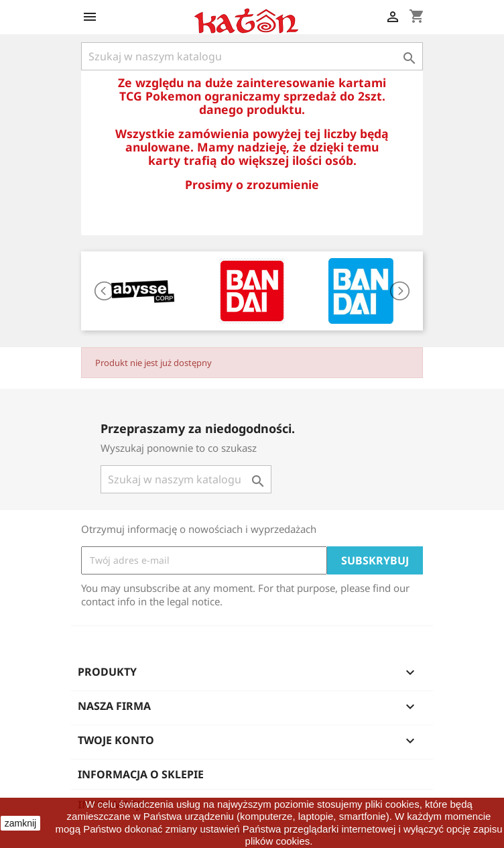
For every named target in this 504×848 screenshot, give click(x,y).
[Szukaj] (252, 56)
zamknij (20, 823)
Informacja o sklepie (141, 774)
